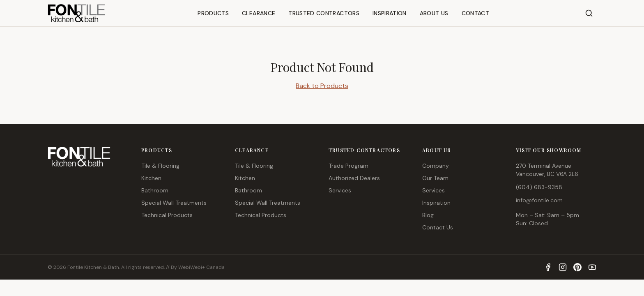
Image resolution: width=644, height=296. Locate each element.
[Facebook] (548, 267)
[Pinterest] (577, 267)
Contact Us (438, 227)
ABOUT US (434, 13)
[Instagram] (563, 267)
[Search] (589, 13)
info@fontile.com (539, 200)
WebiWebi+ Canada (201, 267)
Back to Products (322, 86)
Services (340, 190)
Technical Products (167, 215)
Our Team (435, 178)
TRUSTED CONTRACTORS (324, 13)
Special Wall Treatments (174, 203)
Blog (428, 215)
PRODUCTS (213, 13)
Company (436, 166)
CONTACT (475, 13)
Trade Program (348, 166)
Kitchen (151, 178)
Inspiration (436, 203)
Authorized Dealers (354, 178)
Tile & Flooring (160, 166)
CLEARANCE (259, 13)
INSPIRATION (390, 13)
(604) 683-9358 (539, 187)
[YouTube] (592, 267)
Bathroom (155, 190)
